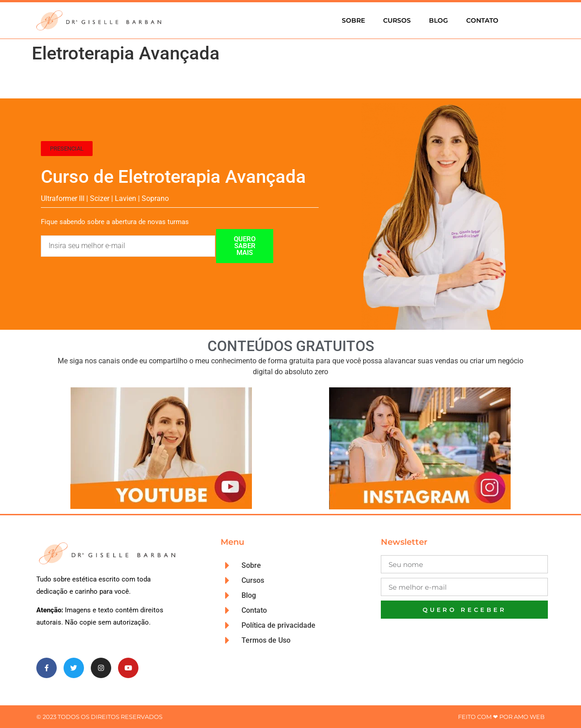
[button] (67, 149)
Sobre (353, 20)
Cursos (397, 20)
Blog (438, 20)
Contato (482, 20)
